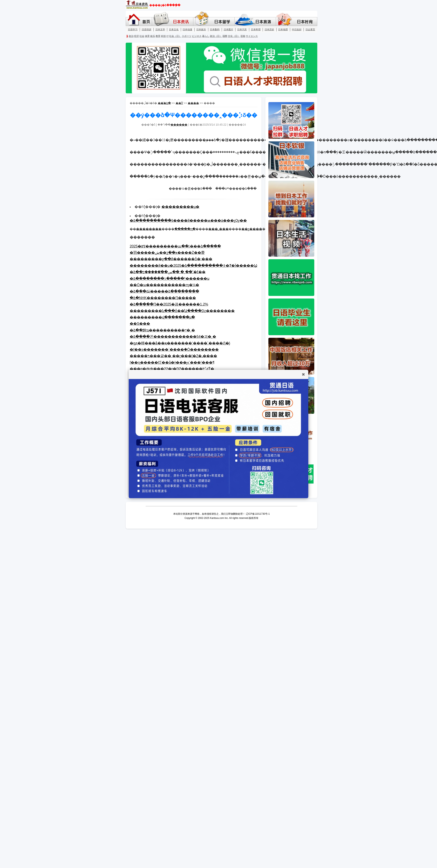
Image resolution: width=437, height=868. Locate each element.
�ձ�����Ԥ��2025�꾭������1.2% (169, 304)
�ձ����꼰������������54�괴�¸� (173, 337)
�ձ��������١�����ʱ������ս (170, 279)
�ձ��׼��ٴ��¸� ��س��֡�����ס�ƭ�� (168, 272)
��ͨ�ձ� (164, 103)
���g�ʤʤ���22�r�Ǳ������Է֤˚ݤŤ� (172, 369)
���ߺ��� (218, 229)
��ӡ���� (252, 229)
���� (193, 103)
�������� (149, 229)
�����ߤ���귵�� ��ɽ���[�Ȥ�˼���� (173, 356)
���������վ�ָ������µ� (162, 317)
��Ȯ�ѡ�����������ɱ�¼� (164, 285)
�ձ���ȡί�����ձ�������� (164, 291)
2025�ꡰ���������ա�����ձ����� (175, 246)
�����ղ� (185, 229)
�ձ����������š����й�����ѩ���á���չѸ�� (188, 221)
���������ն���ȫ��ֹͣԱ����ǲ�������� (182, 311)
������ (179, 125)
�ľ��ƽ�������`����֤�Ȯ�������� (174, 350)
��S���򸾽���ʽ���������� (140, 324)
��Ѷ (179, 103)
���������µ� (180, 207)
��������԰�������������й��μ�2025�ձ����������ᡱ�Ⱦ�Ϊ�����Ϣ (193, 266)
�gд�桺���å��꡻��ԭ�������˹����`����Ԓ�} (180, 343)
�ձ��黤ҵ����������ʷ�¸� (162, 330)
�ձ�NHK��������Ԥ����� (163, 298)
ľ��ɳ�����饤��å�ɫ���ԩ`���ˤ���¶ (172, 363)
